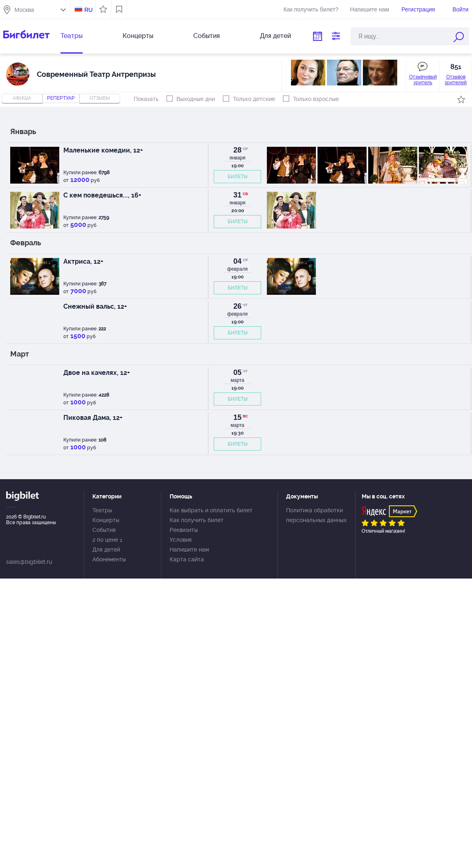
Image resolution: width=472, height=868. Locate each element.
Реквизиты (184, 530)
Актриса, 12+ (83, 261)
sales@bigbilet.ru (29, 562)
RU (88, 10)
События (207, 36)
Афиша (22, 98)
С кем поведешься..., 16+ (102, 195)
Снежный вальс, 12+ (95, 306)
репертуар (61, 98)
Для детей (275, 36)
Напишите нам (370, 9)
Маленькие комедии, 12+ (103, 150)
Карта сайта (187, 559)
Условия (181, 540)
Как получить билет (197, 520)
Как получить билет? (311, 9)
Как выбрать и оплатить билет (211, 510)
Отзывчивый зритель (423, 80)
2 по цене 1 (107, 540)
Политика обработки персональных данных (316, 515)
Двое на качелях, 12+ (97, 373)
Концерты (138, 36)
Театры (72, 36)
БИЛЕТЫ (238, 177)
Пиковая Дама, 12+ (93, 418)
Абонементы (109, 559)
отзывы (100, 98)
